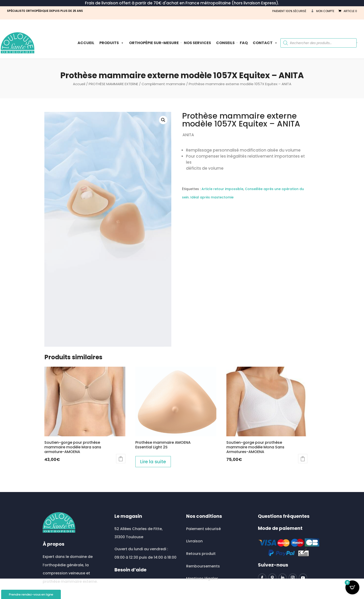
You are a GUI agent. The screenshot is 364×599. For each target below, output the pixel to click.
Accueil (86, 43)
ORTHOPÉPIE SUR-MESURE (154, 43)
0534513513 (131, 595)
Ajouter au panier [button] (303, 459)
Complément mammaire (163, 84)
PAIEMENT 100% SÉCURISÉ (289, 11)
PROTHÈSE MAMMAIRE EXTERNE (113, 84)
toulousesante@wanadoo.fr (145, 582)
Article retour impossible (222, 189)
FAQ (244, 43)
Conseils (225, 43)
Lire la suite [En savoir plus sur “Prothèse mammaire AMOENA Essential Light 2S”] (153, 462)
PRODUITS (112, 43)
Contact (265, 43)
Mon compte (325, 11)
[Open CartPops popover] (352, 587)
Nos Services (197, 43)
